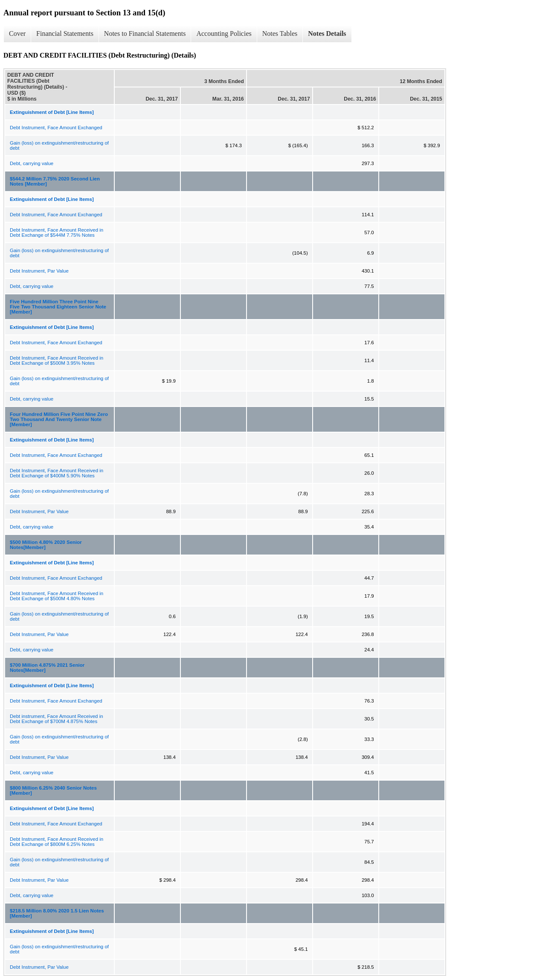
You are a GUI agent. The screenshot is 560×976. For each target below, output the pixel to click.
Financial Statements (65, 33)
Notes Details (327, 33)
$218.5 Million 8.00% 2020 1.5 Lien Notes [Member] (57, 913)
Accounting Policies (224, 33)
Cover (17, 33)
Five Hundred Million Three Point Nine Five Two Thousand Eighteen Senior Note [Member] (58, 307)
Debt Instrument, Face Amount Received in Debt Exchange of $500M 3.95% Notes (57, 360)
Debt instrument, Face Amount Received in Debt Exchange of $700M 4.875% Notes (57, 719)
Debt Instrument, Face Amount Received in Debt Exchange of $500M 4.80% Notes (57, 596)
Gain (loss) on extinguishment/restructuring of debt (59, 145)
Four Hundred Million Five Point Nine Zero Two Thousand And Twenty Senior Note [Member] (59, 419)
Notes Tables (280, 33)
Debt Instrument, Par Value (39, 271)
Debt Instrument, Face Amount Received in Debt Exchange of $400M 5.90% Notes (57, 473)
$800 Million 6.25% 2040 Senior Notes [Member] (53, 790)
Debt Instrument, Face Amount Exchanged (56, 128)
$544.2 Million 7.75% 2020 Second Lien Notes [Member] (55, 181)
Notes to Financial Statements (145, 33)
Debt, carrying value (32, 163)
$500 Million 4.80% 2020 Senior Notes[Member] (46, 545)
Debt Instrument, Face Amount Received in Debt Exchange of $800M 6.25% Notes (57, 842)
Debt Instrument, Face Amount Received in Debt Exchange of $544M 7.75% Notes (57, 232)
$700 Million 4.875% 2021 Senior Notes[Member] (47, 668)
